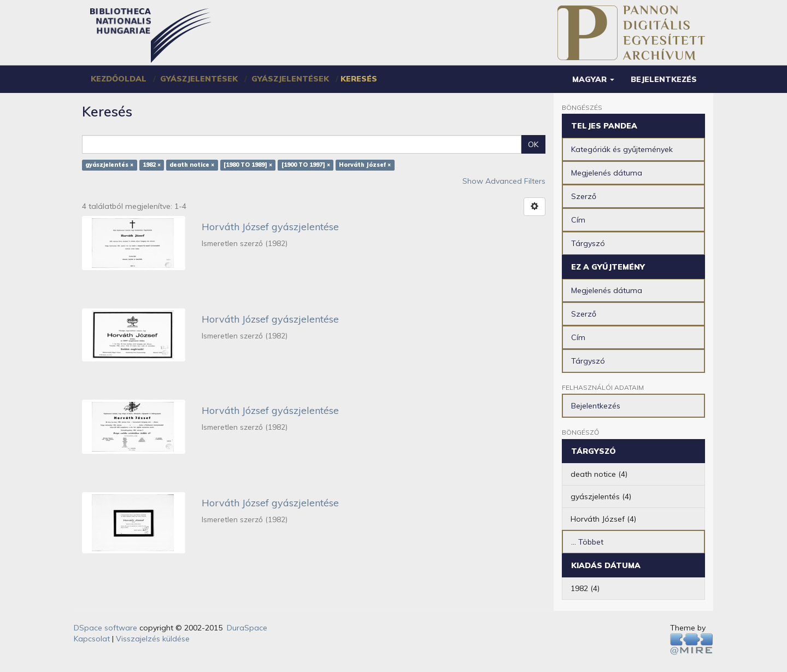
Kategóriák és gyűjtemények (622, 149)
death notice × (192, 165)
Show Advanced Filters (504, 181)
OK (533, 144)
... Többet (587, 542)
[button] (593, 79)
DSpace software (105, 628)
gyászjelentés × (109, 165)
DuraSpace (247, 628)
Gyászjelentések (199, 79)
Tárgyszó (588, 243)
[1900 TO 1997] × (306, 165)
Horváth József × (365, 165)
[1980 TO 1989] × (248, 165)
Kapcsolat (92, 639)
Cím (578, 220)
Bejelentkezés (596, 406)
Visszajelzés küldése (153, 639)
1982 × (152, 165)
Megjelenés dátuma (607, 173)
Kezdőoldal (119, 79)
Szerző (584, 196)
